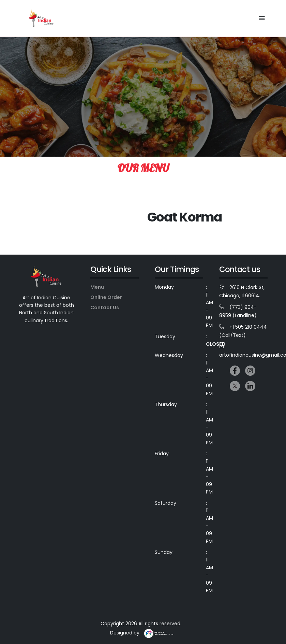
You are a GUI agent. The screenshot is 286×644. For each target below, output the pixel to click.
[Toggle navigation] (261, 18)
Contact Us (105, 307)
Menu (97, 287)
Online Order (106, 297)
